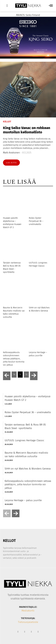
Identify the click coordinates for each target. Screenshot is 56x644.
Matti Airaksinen (11, 153)
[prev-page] (7, 376)
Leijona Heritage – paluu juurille (23, 500)
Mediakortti (28, 611)
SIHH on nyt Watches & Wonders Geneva (28, 469)
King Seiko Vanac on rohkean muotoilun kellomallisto (27, 130)
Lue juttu (11, 163)
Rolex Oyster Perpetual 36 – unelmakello (36, 221)
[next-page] (34, 376)
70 (14, 374)
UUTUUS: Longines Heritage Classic (24, 440)
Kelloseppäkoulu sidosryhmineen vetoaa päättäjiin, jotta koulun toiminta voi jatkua (14, 359)
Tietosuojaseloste (28, 622)
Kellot (7, 122)
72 (26, 374)
